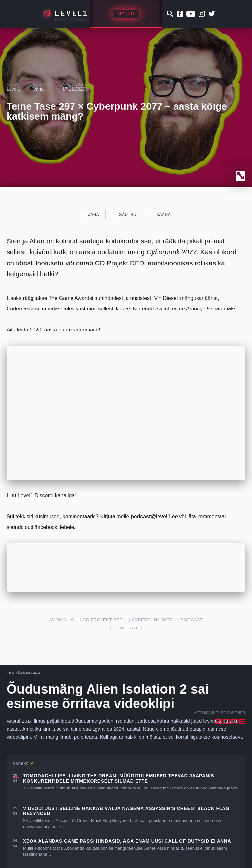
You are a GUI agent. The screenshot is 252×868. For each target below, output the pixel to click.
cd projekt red (103, 620)
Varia (38, 89)
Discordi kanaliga (54, 496)
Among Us (61, 620)
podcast (192, 620)
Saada (160, 214)
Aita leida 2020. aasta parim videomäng (53, 330)
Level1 (13, 89)
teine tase (126, 628)
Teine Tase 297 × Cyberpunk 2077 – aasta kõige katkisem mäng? (117, 111)
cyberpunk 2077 (152, 620)
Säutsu (124, 214)
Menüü (126, 14)
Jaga (90, 214)
